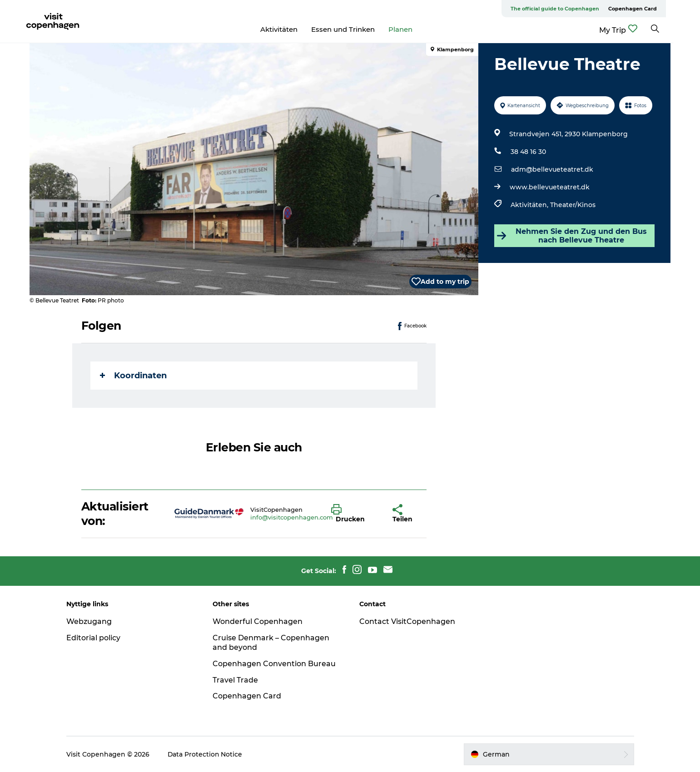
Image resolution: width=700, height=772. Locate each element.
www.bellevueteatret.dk (550, 187)
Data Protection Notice (208, 754)
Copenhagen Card (646, 9)
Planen (414, 29)
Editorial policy (96, 638)
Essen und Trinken (357, 29)
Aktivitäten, (530, 205)
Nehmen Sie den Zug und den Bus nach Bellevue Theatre (572, 236)
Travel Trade (237, 680)
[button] (355, 514)
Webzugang (91, 621)
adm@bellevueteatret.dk (552, 169)
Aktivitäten (293, 29)
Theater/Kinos (573, 205)
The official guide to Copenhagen (568, 9)
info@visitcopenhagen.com (292, 517)
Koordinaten (133, 376)
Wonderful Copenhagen (259, 621)
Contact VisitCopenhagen (407, 621)
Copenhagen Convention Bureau (276, 664)
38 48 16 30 (528, 152)
